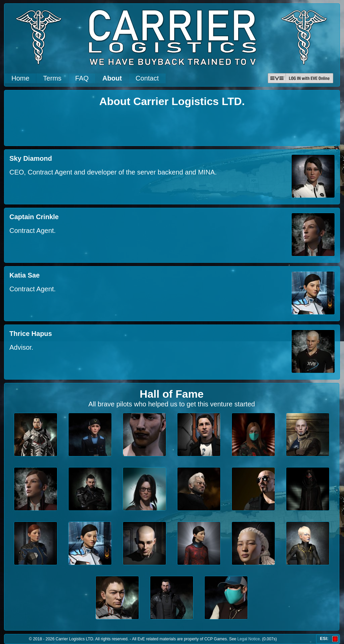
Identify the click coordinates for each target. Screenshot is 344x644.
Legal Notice (249, 639)
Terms (52, 78)
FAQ (82, 78)
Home (20, 78)
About (112, 78)
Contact (147, 78)
